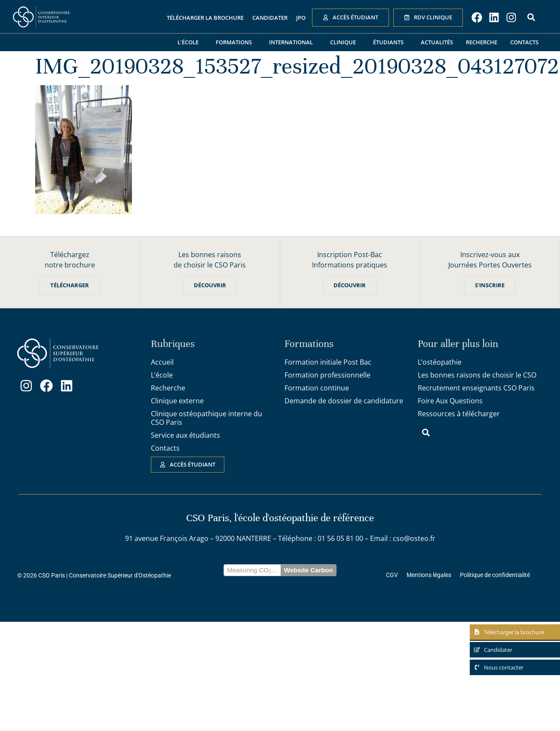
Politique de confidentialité (495, 575)
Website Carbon (309, 570)
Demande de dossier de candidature (344, 401)
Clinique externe (177, 401)
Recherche (482, 42)
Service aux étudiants (185, 435)
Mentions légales (429, 575)
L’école (190, 42)
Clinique (345, 42)
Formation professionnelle (327, 375)
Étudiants (390, 42)
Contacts (524, 42)
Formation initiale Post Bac (328, 362)
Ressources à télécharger (459, 414)
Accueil (162, 362)
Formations (236, 42)
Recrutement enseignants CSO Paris (476, 388)
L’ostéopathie (440, 362)
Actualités (437, 42)
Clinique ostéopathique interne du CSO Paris (207, 418)
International (293, 42)
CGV (392, 575)
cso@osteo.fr (414, 539)
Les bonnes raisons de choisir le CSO (477, 375)
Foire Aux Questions (450, 401)
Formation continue (317, 388)
